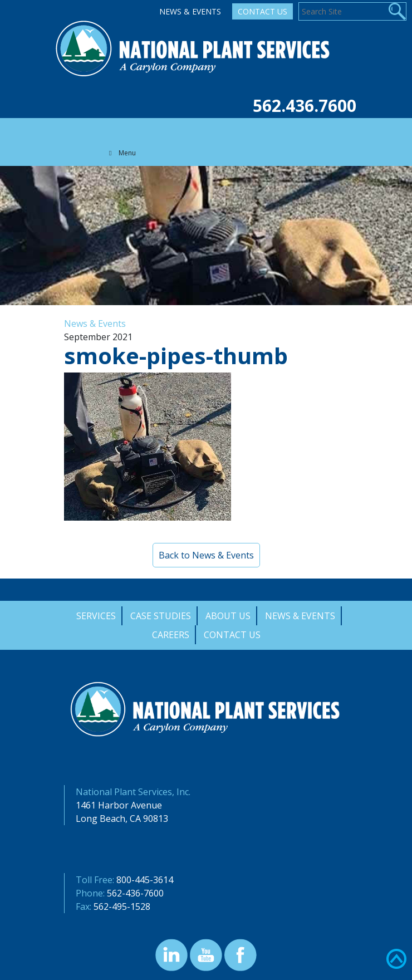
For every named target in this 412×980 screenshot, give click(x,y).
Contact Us (263, 11)
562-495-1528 (122, 906)
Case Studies (161, 616)
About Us (228, 616)
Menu (121, 153)
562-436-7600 (135, 893)
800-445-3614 (145, 880)
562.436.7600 (305, 106)
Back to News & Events (206, 555)
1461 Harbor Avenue (119, 805)
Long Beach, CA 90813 (122, 819)
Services (96, 616)
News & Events (190, 11)
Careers (171, 635)
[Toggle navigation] (111, 129)
